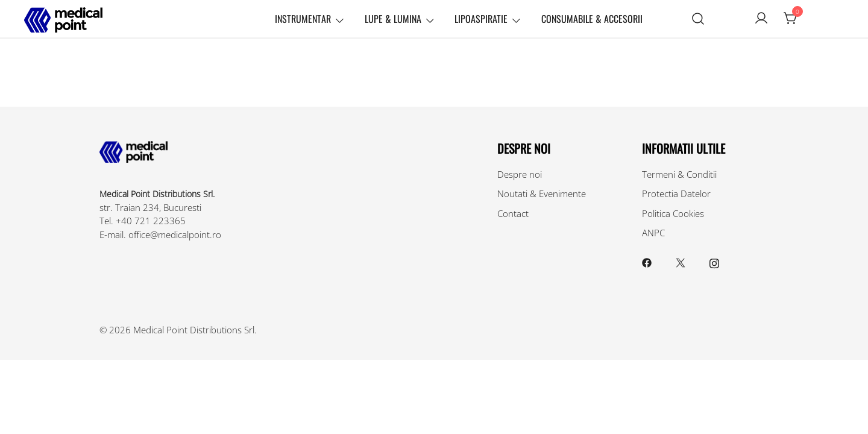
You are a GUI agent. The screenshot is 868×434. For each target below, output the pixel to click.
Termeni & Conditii (679, 174)
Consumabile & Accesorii (592, 19)
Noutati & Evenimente (542, 193)
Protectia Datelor (676, 193)
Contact (513, 213)
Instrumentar (303, 19)
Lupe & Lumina (393, 19)
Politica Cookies (673, 213)
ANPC (653, 233)
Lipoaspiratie (481, 19)
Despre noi (520, 174)
